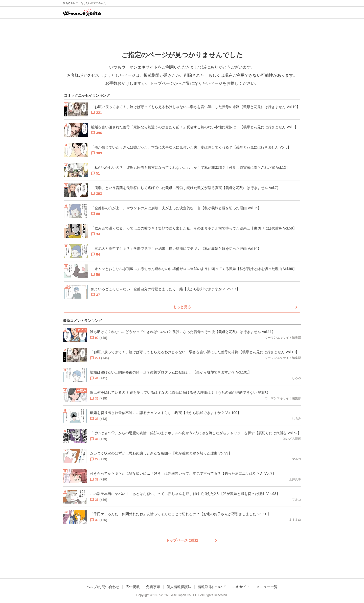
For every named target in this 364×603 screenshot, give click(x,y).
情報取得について (212, 587)
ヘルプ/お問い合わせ (103, 587)
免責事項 (153, 587)
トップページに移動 (182, 540)
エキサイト (241, 587)
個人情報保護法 (179, 587)
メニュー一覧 (267, 587)
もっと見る (182, 307)
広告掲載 (133, 587)
